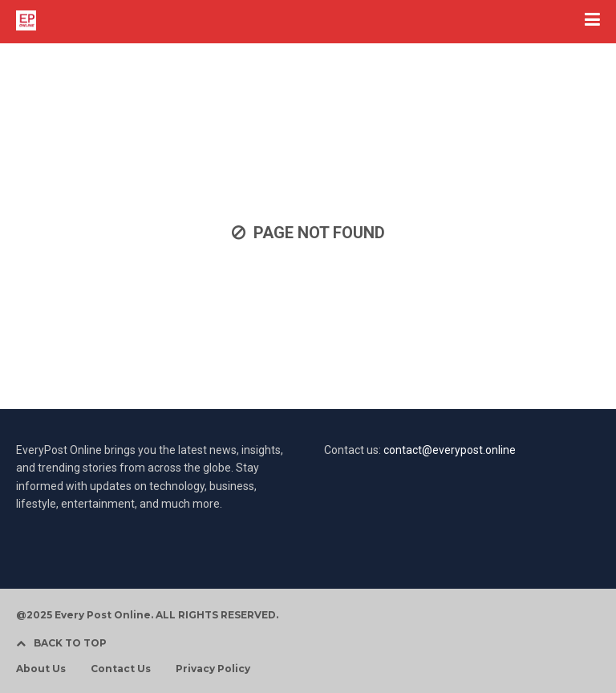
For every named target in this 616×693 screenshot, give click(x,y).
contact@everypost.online (450, 450)
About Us (41, 669)
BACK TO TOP (61, 643)
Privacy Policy (213, 669)
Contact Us (121, 669)
